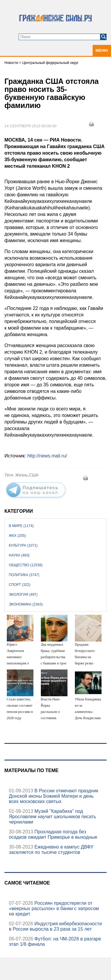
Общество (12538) (26, 565)
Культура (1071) (23, 545)
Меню (102, 50)
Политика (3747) (24, 575)
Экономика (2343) (26, 604)
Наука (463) (19, 555)
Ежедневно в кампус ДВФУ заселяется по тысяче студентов (51, 850)
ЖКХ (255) (17, 536)
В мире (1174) (21, 526)
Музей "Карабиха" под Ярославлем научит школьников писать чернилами (53, 817)
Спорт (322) (20, 585)
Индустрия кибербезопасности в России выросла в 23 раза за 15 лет (55, 926)
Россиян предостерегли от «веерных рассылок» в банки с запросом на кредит (54, 908)
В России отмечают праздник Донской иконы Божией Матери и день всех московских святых (54, 796)
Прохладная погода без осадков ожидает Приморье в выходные (53, 834)
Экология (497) (23, 595)
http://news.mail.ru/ (47, 456)
